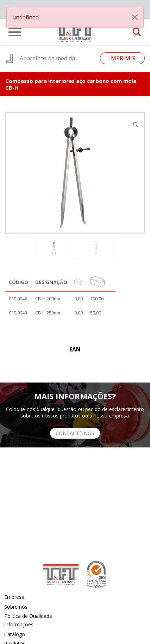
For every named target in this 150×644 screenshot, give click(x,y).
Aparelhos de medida (40, 58)
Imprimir (122, 58)
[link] (75, 30)
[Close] (135, 17)
